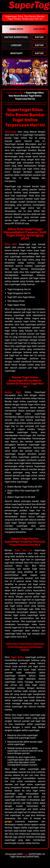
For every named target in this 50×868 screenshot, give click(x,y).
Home (9, 93)
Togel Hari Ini (23, 550)
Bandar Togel (13, 392)
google (8, 821)
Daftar (39, 37)
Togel (25, 854)
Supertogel (18, 93)
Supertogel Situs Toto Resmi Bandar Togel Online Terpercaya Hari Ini (25, 18)
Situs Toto (11, 244)
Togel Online (17, 657)
